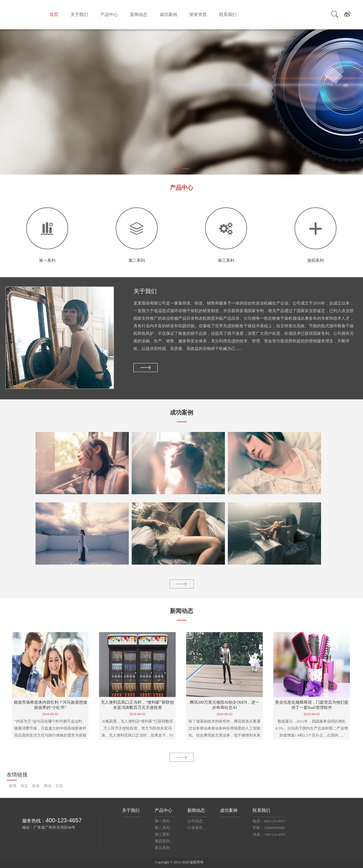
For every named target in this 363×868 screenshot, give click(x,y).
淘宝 (24, 786)
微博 (13, 786)
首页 (54, 15)
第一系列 (162, 821)
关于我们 (79, 15)
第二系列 (162, 828)
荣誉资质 (198, 15)
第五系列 (162, 848)
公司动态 (195, 821)
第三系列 (162, 834)
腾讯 (47, 786)
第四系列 (162, 841)
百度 (59, 786)
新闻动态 (139, 15)
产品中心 (109, 15)
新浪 (36, 786)
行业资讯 (195, 828)
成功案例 (168, 15)
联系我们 (228, 15)
